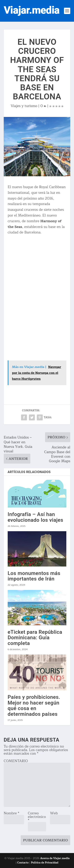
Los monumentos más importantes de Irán (34, 576)
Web (54, 813)
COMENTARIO (16, 761)
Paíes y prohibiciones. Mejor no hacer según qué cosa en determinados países (34, 706)
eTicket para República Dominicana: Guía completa (35, 638)
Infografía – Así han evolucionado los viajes (36, 517)
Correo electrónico (37, 817)
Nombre (12, 813)
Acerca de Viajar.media (55, 858)
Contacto (23, 863)
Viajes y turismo (24, 106)
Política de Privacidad (45, 863)
